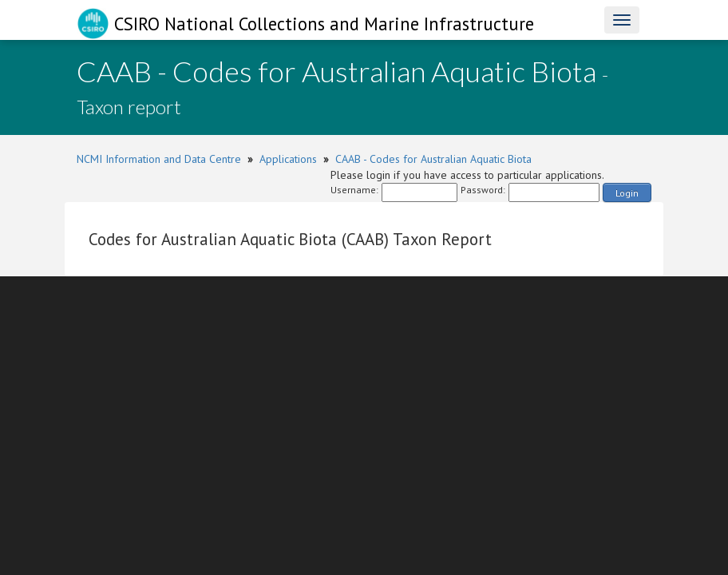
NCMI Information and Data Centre (159, 159)
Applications (288, 159)
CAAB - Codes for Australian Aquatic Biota (433, 159)
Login (627, 193)
